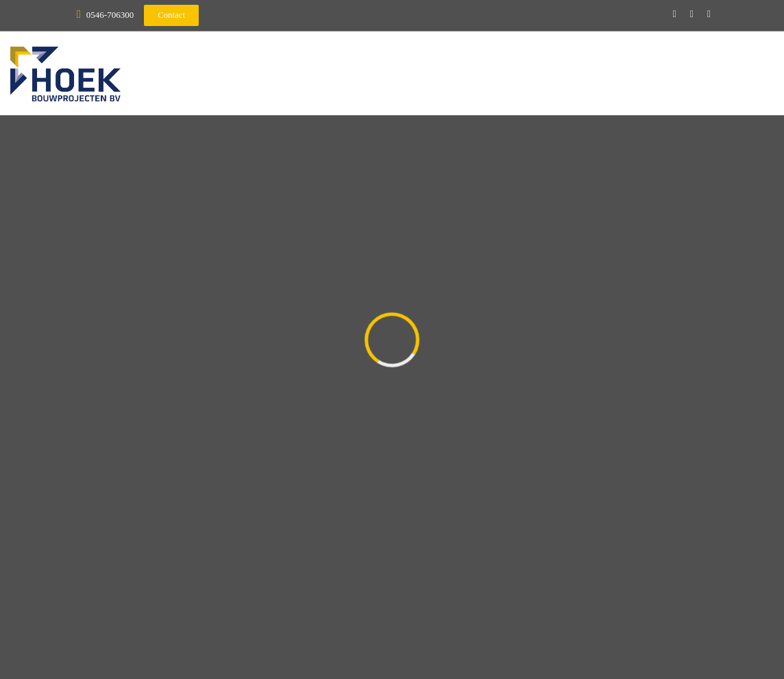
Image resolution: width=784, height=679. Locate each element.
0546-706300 (110, 15)
